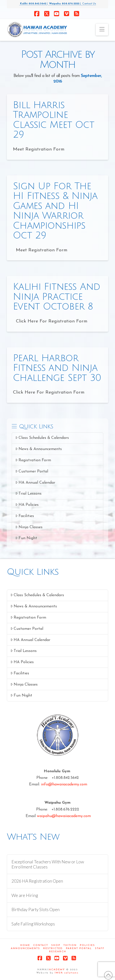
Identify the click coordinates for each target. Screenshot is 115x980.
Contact (41, 945)
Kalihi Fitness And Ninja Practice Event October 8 (57, 297)
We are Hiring (25, 895)
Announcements (25, 948)
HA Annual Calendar (35, 483)
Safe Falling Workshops (33, 924)
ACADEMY (57, 970)
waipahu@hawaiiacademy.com (64, 816)
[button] (102, 30)
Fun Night (26, 538)
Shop (56, 945)
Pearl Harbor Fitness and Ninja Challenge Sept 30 (57, 368)
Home (25, 945)
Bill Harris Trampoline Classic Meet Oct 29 (53, 120)
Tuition (70, 945)
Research (58, 952)
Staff (100, 948)
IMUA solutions (67, 973)
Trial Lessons (28, 494)
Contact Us (88, 4)
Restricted (53, 948)
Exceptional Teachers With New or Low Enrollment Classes (48, 864)
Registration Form (33, 460)
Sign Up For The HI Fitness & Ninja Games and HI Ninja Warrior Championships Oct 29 (55, 211)
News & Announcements (39, 449)
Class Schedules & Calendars (42, 438)
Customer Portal (32, 471)
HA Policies (27, 505)
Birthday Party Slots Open (36, 909)
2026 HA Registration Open (37, 881)
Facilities (25, 516)
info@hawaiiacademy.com (64, 784)
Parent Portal (79, 948)
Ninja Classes (29, 527)
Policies (87, 945)
